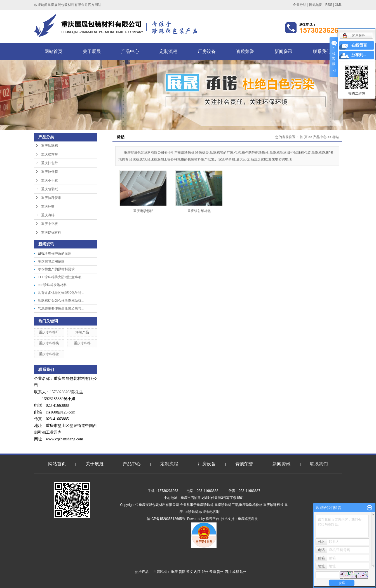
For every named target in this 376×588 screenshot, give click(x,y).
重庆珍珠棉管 (49, 354)
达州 (243, 572)
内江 (197, 572)
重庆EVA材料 (51, 233)
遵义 (190, 572)
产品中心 (130, 51)
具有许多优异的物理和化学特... (61, 293)
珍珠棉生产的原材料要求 (56, 269)
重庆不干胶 (50, 180)
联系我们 (322, 51)
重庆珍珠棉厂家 (226, 505)
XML (338, 5)
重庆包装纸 (50, 189)
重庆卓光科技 (248, 519)
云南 (213, 572)
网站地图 (316, 5)
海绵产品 (82, 332)
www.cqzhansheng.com (64, 439)
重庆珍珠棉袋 (49, 343)
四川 (228, 572)
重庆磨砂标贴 (143, 211)
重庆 (174, 572)
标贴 (336, 137)
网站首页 (53, 51)
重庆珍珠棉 (50, 146)
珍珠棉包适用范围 (51, 261)
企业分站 (300, 5)
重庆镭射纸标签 (199, 211)
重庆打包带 (50, 163)
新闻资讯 (283, 51)
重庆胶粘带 (50, 154)
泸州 (205, 572)
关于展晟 (92, 51)
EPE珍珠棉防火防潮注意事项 (60, 277)
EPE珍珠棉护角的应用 (55, 254)
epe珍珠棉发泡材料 (52, 285)
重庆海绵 (48, 215)
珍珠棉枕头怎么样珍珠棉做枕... (61, 301)
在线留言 (359, 45)
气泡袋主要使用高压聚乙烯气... (61, 308)
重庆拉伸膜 (50, 172)
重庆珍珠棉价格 (251, 505)
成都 (236, 572)
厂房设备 (207, 51)
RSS (329, 5)
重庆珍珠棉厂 (49, 332)
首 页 (303, 137)
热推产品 (142, 572)
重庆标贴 (48, 206)
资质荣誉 (245, 51)
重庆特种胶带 (51, 198)
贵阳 (182, 572)
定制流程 (168, 51)
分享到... (359, 55)
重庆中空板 (50, 224)
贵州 (220, 572)
